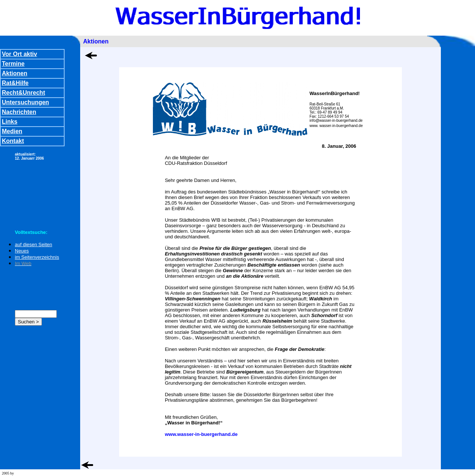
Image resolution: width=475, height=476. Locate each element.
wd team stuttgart (28, 473)
